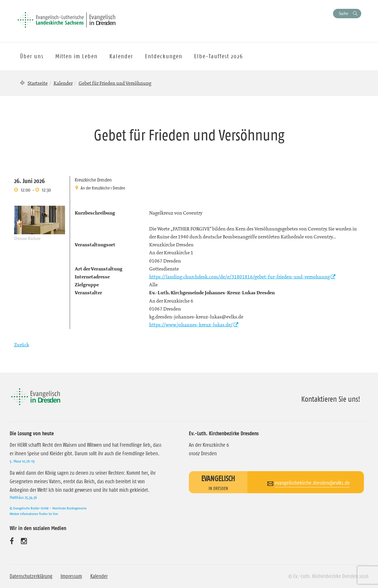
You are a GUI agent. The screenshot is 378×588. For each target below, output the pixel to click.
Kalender (63, 83)
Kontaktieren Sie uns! (331, 399)
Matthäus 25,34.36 (23, 497)
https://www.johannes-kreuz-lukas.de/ (191, 325)
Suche (343, 13)
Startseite (38, 83)
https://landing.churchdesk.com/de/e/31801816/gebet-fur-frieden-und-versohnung (239, 277)
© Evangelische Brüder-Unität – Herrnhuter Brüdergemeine (48, 508)
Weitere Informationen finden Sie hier (34, 514)
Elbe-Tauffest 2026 (219, 56)
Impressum (71, 576)
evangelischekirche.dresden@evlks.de (312, 483)
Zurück (22, 345)
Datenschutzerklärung (31, 576)
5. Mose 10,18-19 (22, 461)
